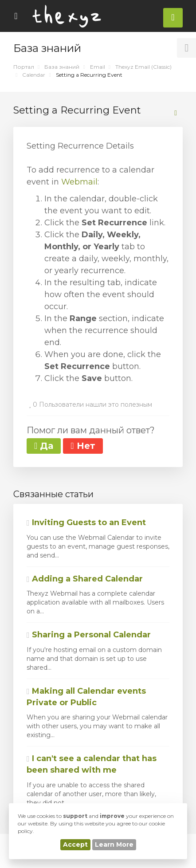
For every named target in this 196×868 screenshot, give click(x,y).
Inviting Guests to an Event (86, 522)
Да (44, 446)
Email (98, 67)
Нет (83, 446)
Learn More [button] (114, 844)
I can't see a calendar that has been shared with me (92, 764)
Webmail (79, 182)
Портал (24, 67)
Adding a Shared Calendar (85, 579)
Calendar (34, 75)
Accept (75, 844)
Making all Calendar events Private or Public (86, 697)
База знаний (62, 67)
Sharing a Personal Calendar (89, 635)
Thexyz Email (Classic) (143, 67)
